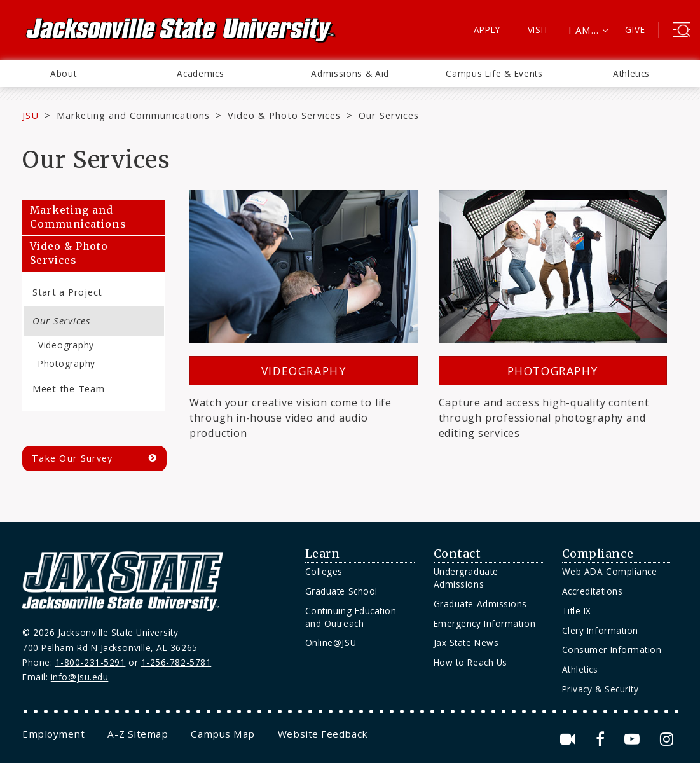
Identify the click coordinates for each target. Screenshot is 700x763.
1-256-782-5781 (176, 662)
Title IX (577, 611)
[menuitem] (63, 74)
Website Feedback (323, 734)
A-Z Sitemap (138, 734)
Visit (539, 30)
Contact (457, 554)
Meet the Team (69, 388)
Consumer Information (612, 650)
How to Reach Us (470, 662)
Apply (487, 30)
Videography (66, 345)
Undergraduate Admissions (466, 578)
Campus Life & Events (494, 73)
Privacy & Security (600, 689)
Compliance (598, 554)
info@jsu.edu (80, 677)
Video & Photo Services (285, 115)
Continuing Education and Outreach (351, 617)
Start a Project (67, 292)
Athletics (631, 73)
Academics (200, 73)
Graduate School (341, 591)
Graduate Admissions (480, 604)
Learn (323, 554)
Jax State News (466, 643)
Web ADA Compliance (610, 571)
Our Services (61, 320)
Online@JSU (331, 643)
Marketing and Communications (133, 115)
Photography (67, 363)
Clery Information (600, 630)
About (63, 73)
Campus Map (223, 734)
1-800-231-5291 (91, 662)
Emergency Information (484, 623)
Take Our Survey (72, 458)
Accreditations (593, 591)
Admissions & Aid (350, 73)
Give (635, 30)
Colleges (324, 571)
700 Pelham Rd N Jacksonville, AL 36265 (110, 648)
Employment (53, 734)
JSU (31, 115)
